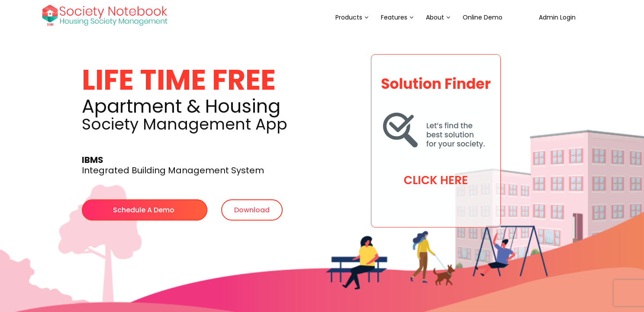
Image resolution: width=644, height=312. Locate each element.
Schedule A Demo (145, 210)
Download (252, 210)
